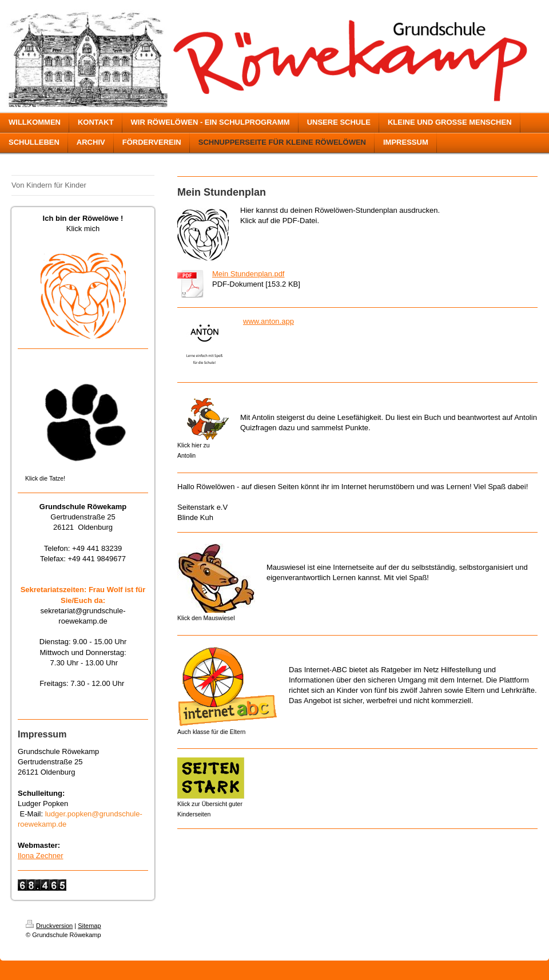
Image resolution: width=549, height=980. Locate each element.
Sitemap (89, 926)
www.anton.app (268, 321)
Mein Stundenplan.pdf (248, 274)
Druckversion (49, 926)
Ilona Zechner (41, 856)
